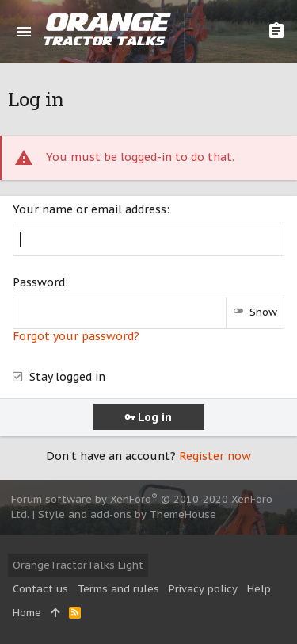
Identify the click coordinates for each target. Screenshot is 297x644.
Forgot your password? (76, 336)
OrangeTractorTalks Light (78, 565)
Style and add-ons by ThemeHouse (127, 514)
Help (259, 589)
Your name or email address (89, 209)
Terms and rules (118, 589)
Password (39, 282)
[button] (24, 32)
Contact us (40, 589)
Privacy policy (203, 589)
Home (27, 613)
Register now (215, 456)
